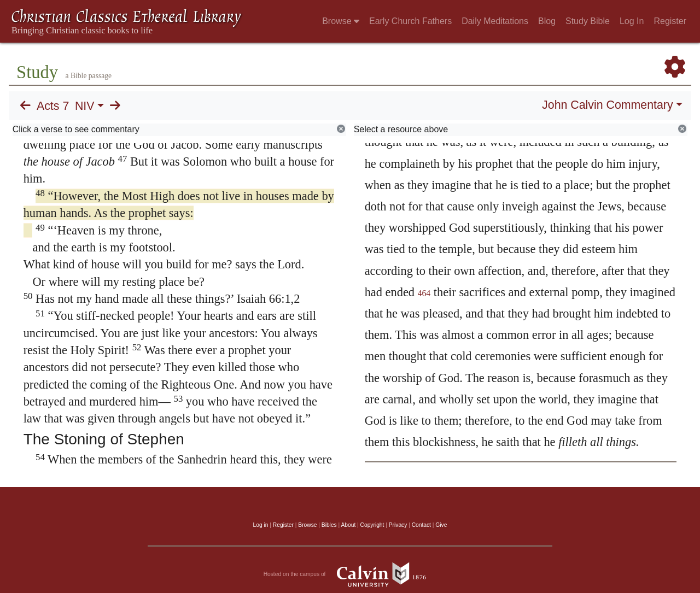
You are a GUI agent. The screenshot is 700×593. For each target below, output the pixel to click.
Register (670, 21)
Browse (341, 21)
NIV (85, 106)
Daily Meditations (495, 21)
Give (441, 525)
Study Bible (588, 21)
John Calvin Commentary (607, 105)
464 (424, 293)
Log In (632, 21)
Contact (421, 525)
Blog (547, 21)
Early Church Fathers (410, 21)
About (348, 525)
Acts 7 (53, 106)
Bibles (329, 525)
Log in (261, 525)
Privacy (398, 525)
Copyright (372, 525)
